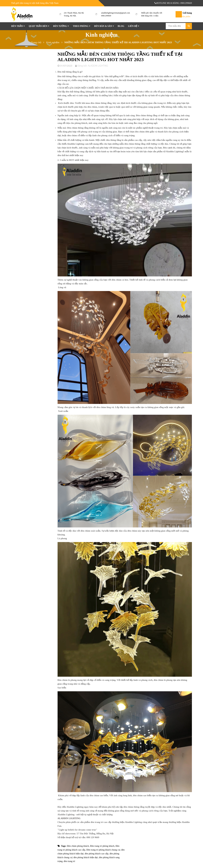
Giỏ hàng (187, 13)
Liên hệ (134, 26)
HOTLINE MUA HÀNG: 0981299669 (173, 3)
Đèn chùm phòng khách (78, 846)
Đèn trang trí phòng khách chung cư (103, 850)
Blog (121, 26)
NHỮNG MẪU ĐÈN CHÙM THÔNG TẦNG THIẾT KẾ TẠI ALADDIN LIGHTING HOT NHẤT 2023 (120, 57)
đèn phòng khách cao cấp (97, 854)
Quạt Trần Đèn (39, 26)
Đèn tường (61, 26)
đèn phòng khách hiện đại (86, 857)
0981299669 (106, 16)
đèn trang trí (69, 861)
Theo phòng (82, 26)
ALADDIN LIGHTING (69, 818)
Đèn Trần (18, 26)
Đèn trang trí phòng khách (102, 846)
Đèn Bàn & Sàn (104, 26)
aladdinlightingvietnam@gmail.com (116, 13)
